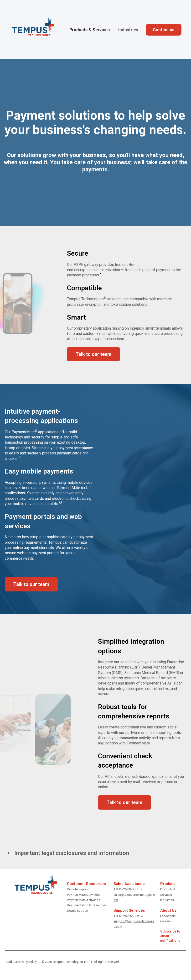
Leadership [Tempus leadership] (168, 916)
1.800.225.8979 (124, 889)
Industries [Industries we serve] (167, 900)
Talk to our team (93, 354)
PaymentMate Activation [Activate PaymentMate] (84, 900)
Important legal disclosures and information (72, 853)
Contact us (164, 30)
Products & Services (90, 30)
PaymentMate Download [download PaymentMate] (84, 895)
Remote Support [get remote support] (78, 889)
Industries (128, 30)
